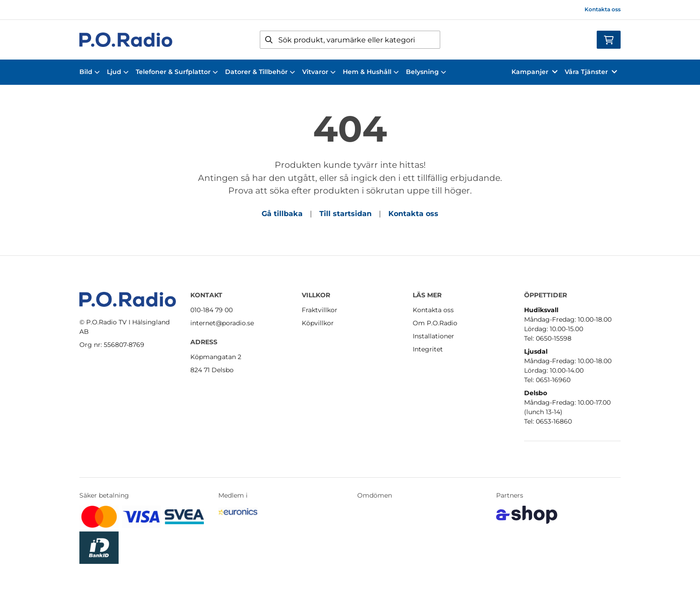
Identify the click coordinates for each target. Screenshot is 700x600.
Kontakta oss (603, 9)
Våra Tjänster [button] (591, 72)
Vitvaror (319, 72)
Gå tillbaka (282, 214)
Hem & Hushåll (371, 72)
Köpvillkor (318, 323)
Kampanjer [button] (534, 72)
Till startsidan (345, 214)
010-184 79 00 (212, 310)
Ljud (118, 72)
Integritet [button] (428, 349)
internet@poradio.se (222, 323)
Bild (90, 72)
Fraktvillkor (320, 310)
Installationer (433, 336)
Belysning (426, 72)
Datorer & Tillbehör (260, 72)
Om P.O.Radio (435, 323)
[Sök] (350, 40)
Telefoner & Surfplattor (177, 72)
